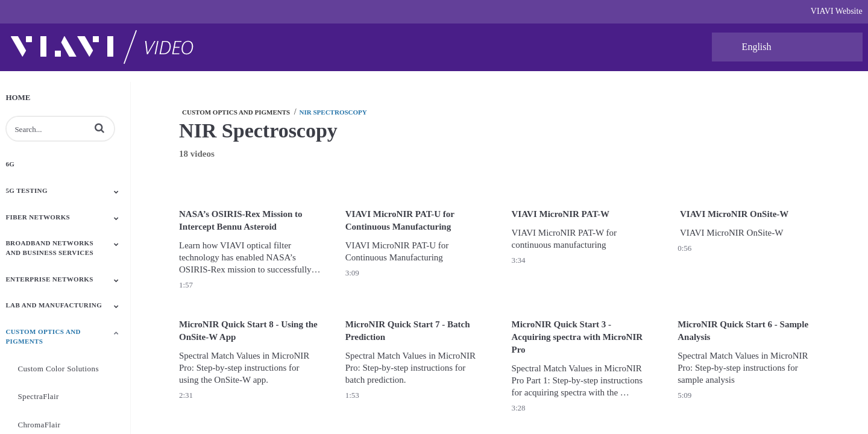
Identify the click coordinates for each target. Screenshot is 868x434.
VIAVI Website (837, 11)
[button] (99, 128)
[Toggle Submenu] (116, 192)
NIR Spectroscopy (333, 112)
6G (10, 164)
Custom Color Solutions (58, 369)
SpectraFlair (38, 396)
